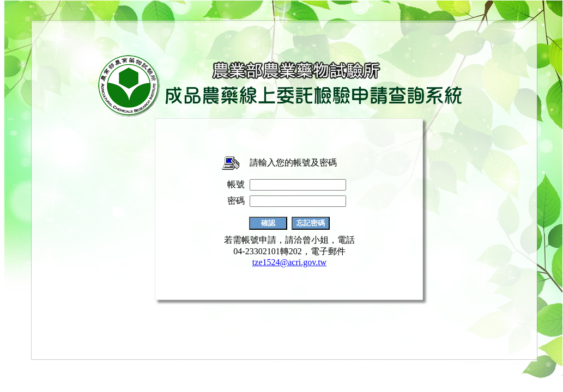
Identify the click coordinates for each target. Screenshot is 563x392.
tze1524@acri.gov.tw (289, 262)
